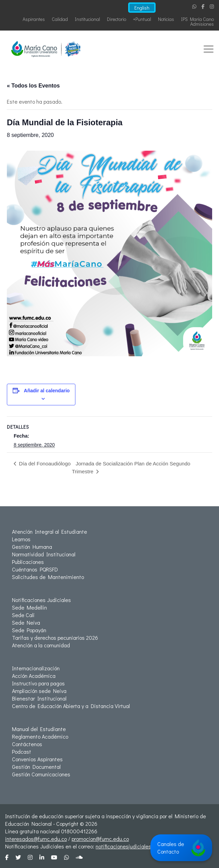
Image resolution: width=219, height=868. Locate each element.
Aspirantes (34, 19)
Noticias (166, 19)
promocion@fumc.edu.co (100, 839)
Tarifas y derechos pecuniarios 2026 (55, 638)
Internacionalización (36, 668)
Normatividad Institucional (44, 554)
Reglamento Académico (40, 736)
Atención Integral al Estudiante (50, 531)
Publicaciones (28, 562)
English (142, 8)
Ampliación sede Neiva (39, 691)
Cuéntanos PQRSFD (35, 569)
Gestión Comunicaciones (41, 774)
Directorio (117, 19)
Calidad (60, 19)
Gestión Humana (32, 547)
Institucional (87, 19)
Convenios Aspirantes (37, 759)
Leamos (21, 539)
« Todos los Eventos (33, 86)
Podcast (22, 751)
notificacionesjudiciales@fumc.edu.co (140, 846)
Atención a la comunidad (41, 645)
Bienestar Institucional (39, 698)
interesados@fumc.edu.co (36, 839)
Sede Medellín (29, 607)
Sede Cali (23, 615)
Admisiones (202, 24)
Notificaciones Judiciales (41, 600)
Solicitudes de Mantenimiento (48, 577)
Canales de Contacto (181, 848)
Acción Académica (34, 676)
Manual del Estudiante (39, 729)
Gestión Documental (36, 767)
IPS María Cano (197, 19)
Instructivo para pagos (38, 683)
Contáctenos (27, 744)
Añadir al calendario (47, 391)
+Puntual (142, 19)
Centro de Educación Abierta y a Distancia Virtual (71, 706)
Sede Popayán (29, 630)
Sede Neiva (26, 622)
